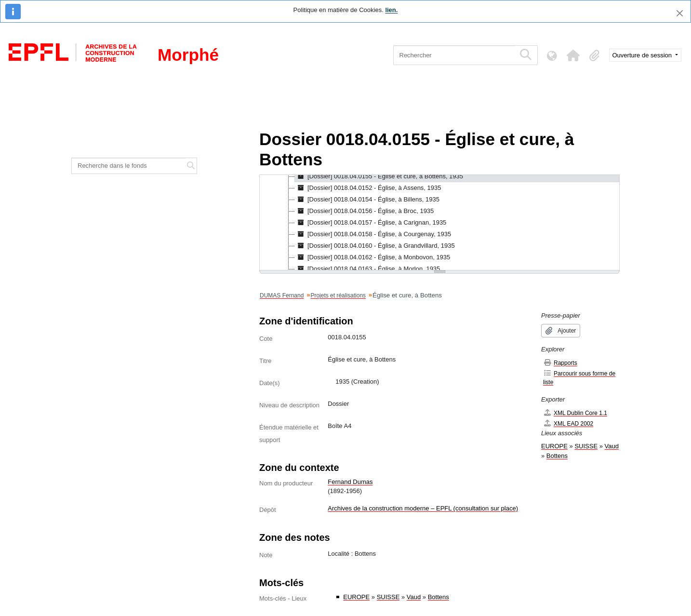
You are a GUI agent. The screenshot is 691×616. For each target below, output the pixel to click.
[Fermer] (680, 13)
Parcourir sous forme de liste (579, 378)
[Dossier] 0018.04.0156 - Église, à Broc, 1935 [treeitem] (364, 211)
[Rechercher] (454, 55)
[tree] (439, 223)
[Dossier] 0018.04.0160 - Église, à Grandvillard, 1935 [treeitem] (375, 246)
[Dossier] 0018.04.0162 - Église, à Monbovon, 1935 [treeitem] (372, 257)
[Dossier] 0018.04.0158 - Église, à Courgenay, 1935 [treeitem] (373, 234)
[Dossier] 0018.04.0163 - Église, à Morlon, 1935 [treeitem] (367, 269)
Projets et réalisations (338, 295)
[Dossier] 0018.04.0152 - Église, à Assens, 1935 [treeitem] (368, 188)
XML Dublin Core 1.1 (575, 413)
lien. (391, 10)
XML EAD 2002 (568, 423)
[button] (573, 55)
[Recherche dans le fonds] (129, 166)
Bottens (439, 597)
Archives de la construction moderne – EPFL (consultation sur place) (423, 508)
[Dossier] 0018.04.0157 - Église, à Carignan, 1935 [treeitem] (371, 223)
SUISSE (388, 597)
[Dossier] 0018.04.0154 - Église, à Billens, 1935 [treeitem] (367, 200)
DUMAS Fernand (282, 295)
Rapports (560, 363)
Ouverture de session (643, 55)
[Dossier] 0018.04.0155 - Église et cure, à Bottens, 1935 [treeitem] (379, 176)
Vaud (414, 597)
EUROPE (356, 597)
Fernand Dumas (350, 482)
